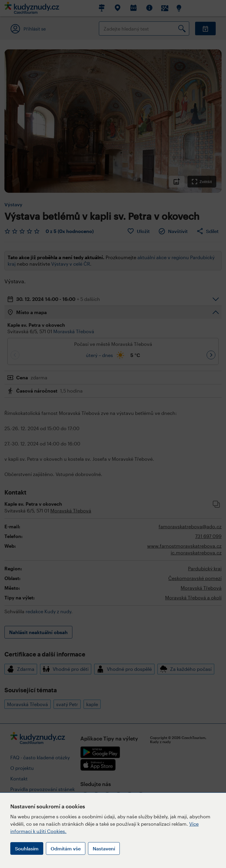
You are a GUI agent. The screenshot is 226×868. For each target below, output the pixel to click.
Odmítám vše (66, 848)
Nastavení (104, 848)
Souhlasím (27, 848)
